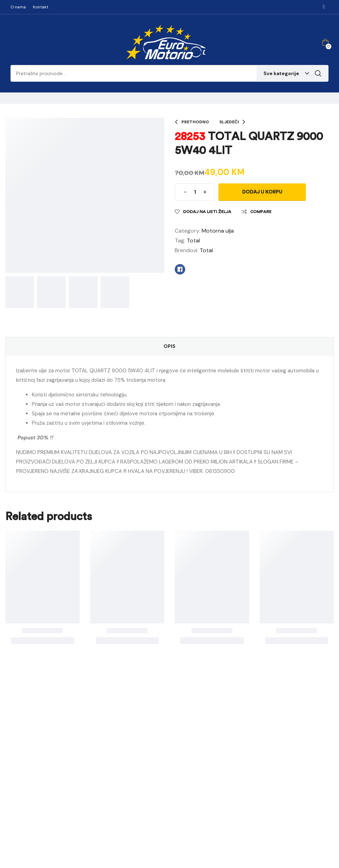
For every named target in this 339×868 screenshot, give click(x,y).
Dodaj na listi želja (207, 212)
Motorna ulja (218, 231)
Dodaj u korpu (262, 192)
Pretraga (318, 73)
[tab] (169, 347)
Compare (261, 212)
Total (193, 240)
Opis (169, 346)
